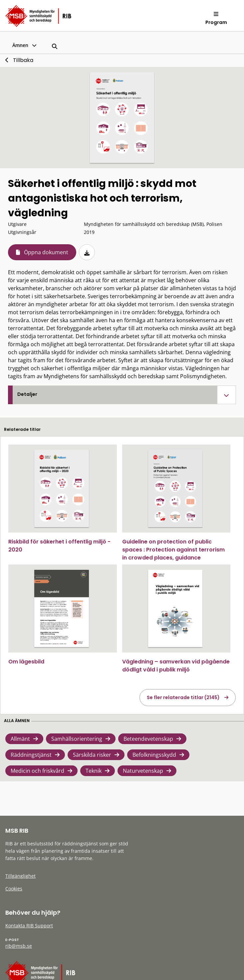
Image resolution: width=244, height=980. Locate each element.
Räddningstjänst (31, 755)
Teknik (94, 771)
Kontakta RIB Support (29, 926)
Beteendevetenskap (148, 739)
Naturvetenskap (143, 771)
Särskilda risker (92, 755)
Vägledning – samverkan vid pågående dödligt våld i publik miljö (176, 666)
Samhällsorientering (77, 739)
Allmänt (20, 739)
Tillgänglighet (20, 876)
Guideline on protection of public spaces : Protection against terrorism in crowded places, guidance (173, 550)
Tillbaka (23, 60)
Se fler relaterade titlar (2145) (183, 697)
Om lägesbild (26, 662)
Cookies (14, 889)
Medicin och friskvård (37, 771)
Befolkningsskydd (154, 755)
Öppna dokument (46, 252)
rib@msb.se (19, 946)
